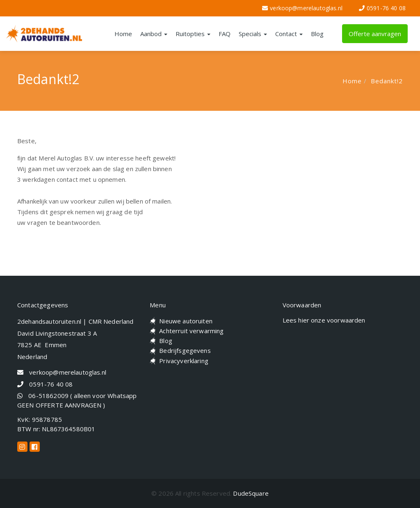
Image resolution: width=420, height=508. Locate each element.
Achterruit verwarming (191, 331)
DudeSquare (251, 493)
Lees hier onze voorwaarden (324, 320)
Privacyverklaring (184, 361)
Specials (253, 34)
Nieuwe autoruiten (186, 321)
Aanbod (154, 34)
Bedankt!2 (387, 81)
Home (123, 34)
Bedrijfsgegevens (185, 350)
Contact (289, 34)
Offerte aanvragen (375, 34)
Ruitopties (193, 34)
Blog (317, 34)
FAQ (225, 34)
